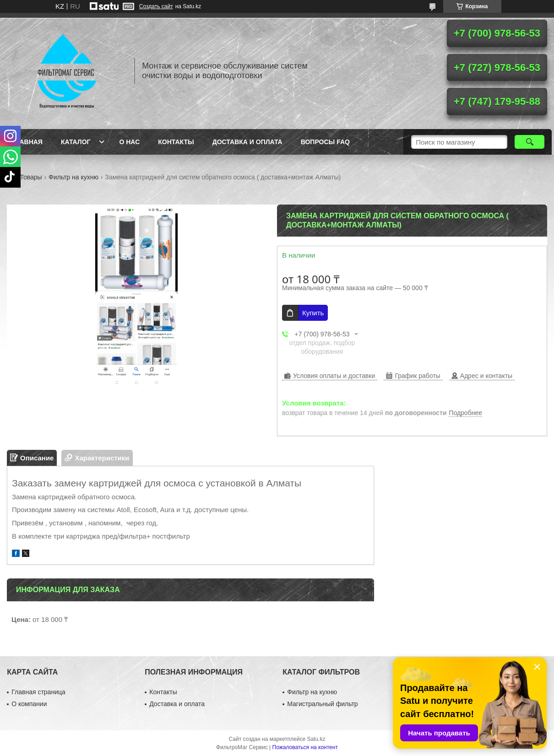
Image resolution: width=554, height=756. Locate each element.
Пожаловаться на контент (305, 747)
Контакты (176, 142)
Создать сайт (156, 6)
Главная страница (38, 692)
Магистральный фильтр (322, 704)
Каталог (76, 142)
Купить (313, 313)
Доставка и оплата (247, 142)
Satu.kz (316, 739)
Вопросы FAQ (325, 142)
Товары (31, 177)
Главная (27, 142)
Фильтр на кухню (73, 177)
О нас (129, 142)
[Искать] (530, 142)
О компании (29, 704)
